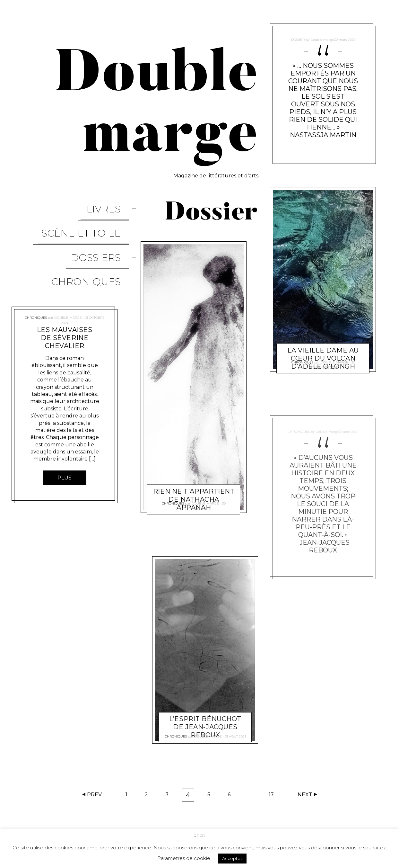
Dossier (297, 37)
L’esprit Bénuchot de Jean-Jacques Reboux (206, 719)
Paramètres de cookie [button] (184, 857)
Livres (112, 204)
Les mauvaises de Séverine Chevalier (65, 296)
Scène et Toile (89, 217)
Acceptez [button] (232, 857)
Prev (94, 795)
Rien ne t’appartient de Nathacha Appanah (194, 483)
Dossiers (104, 231)
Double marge (68, 272)
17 (273, 796)
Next (305, 795)
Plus (65, 436)
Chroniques (94, 245)
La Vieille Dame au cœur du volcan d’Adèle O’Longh (323, 342)
